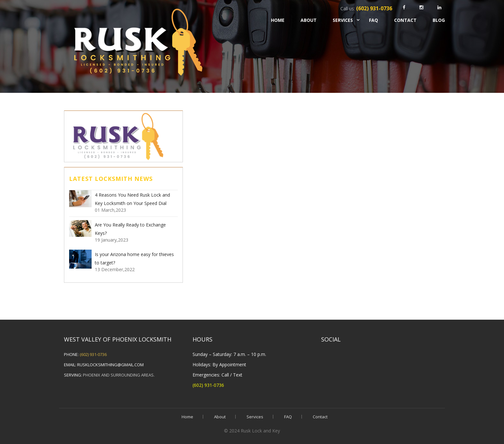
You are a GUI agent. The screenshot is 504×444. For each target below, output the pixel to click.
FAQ (373, 20)
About (309, 20)
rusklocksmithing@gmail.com (110, 365)
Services (343, 20)
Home (278, 20)
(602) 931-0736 (93, 354)
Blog (439, 20)
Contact (405, 20)
